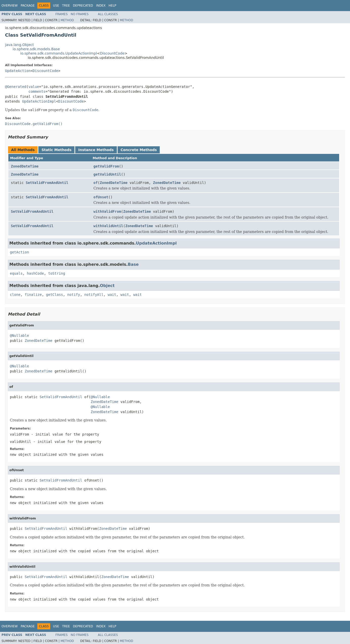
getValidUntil (107, 174)
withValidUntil (108, 226)
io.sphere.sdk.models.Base (36, 49)
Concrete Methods (139, 150)
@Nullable (19, 336)
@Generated (16, 87)
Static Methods (56, 150)
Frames (62, 14)
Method (67, 20)
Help (112, 6)
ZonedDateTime (25, 166)
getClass (54, 295)
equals (16, 273)
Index (101, 6)
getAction (19, 252)
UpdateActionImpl (39, 101)
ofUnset (101, 197)
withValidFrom (107, 211)
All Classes (108, 14)
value (34, 87)
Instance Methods (96, 150)
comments (37, 91)
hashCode (35, 273)
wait (112, 295)
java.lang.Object (19, 45)
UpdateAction (18, 71)
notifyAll (94, 295)
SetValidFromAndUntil (47, 183)
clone (15, 295)
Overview (10, 6)
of (96, 183)
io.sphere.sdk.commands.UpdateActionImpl (59, 53)
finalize (33, 295)
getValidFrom (106, 166)
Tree (66, 6)
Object (107, 286)
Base (133, 264)
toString (57, 273)
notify (74, 295)
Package (28, 6)
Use (56, 6)
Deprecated (83, 6)
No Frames (80, 14)
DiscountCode (112, 53)
